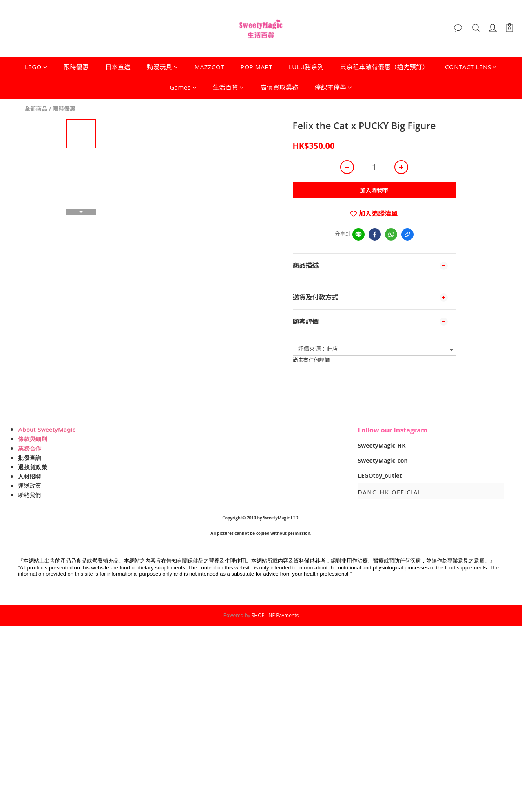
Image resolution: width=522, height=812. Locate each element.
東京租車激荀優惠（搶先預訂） (384, 67)
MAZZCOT (209, 67)
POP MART (257, 67)
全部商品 (36, 109)
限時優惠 (76, 67)
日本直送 (118, 67)
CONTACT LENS (471, 67)
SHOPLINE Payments (275, 615)
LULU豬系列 (306, 67)
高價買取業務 (280, 87)
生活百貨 (229, 87)
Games (183, 87)
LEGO (36, 67)
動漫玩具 (163, 67)
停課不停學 (334, 87)
